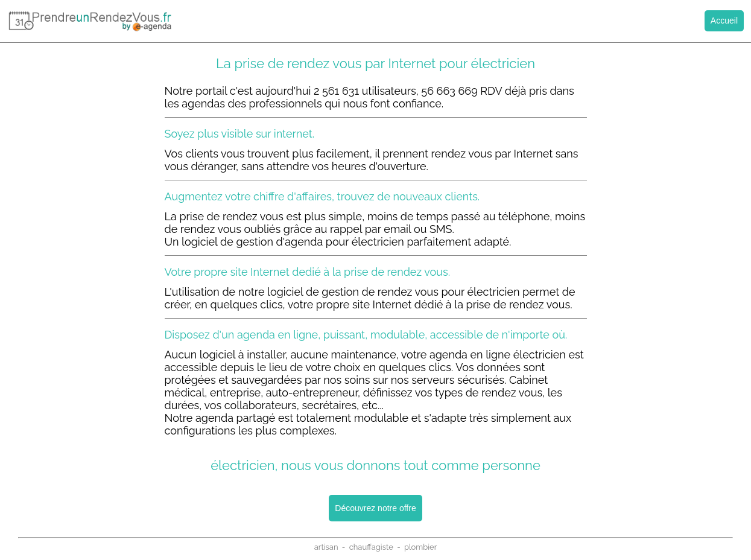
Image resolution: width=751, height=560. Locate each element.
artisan (326, 547)
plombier (420, 547)
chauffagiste (371, 547)
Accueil (724, 21)
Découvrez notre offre (375, 508)
